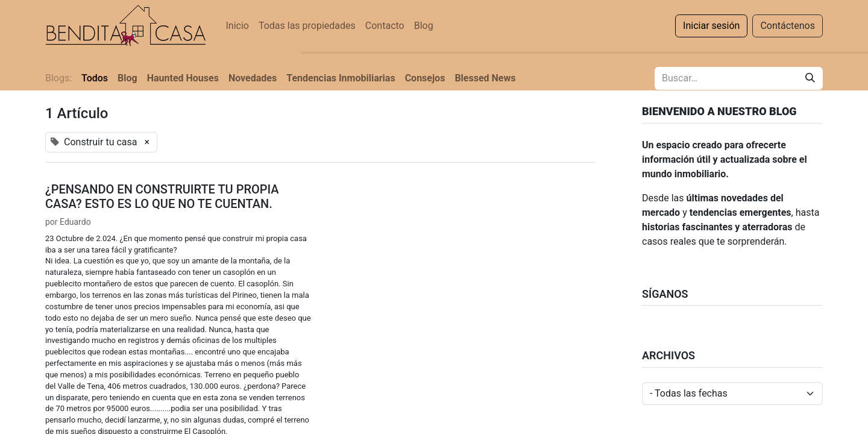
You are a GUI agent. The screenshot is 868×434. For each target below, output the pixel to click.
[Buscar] (810, 78)
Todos (95, 78)
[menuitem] (237, 26)
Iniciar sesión (711, 26)
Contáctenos (788, 26)
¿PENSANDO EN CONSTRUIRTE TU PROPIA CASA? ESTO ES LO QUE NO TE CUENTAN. (162, 197)
